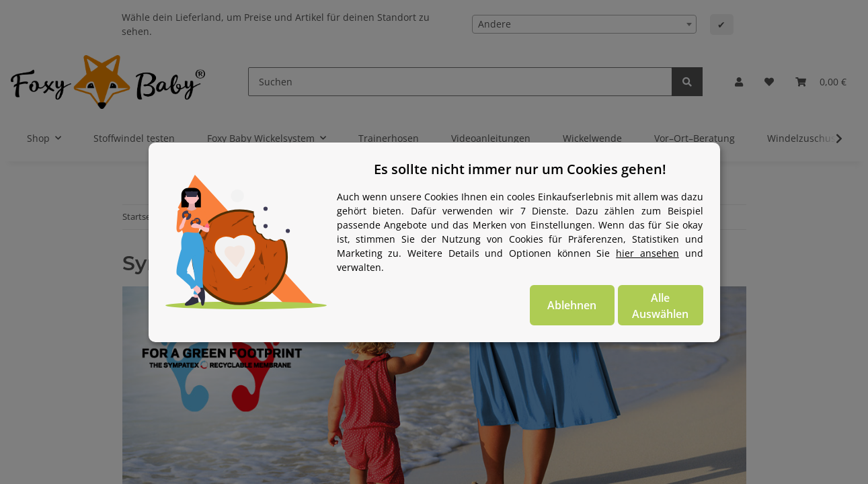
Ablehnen (572, 305)
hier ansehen (647, 253)
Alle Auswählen (660, 306)
